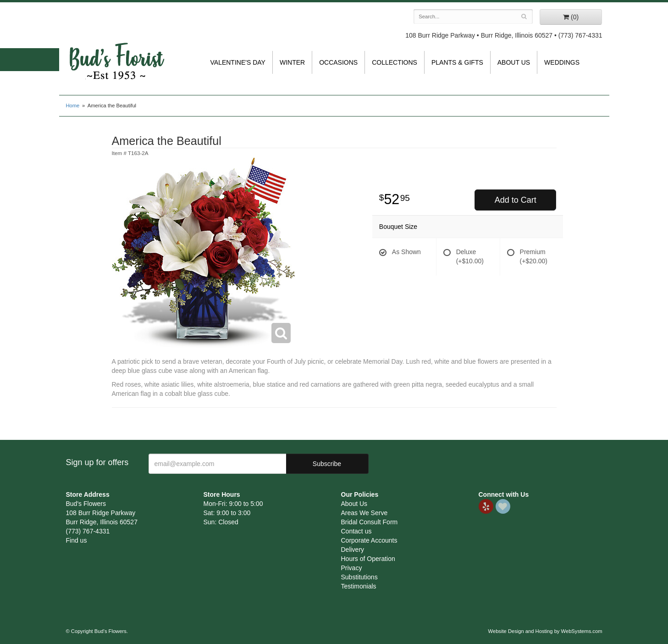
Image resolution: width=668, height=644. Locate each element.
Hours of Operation (368, 559)
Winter (292, 62)
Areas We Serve (364, 513)
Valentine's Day (238, 62)
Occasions (338, 62)
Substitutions (359, 577)
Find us (77, 540)
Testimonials (359, 586)
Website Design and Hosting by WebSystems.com (545, 631)
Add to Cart (516, 200)
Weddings (562, 62)
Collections (395, 62)
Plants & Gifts (457, 62)
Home (73, 105)
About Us (514, 62)
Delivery (353, 550)
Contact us (356, 531)
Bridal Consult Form (370, 522)
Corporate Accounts (369, 540)
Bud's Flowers (116, 50)
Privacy (352, 568)
